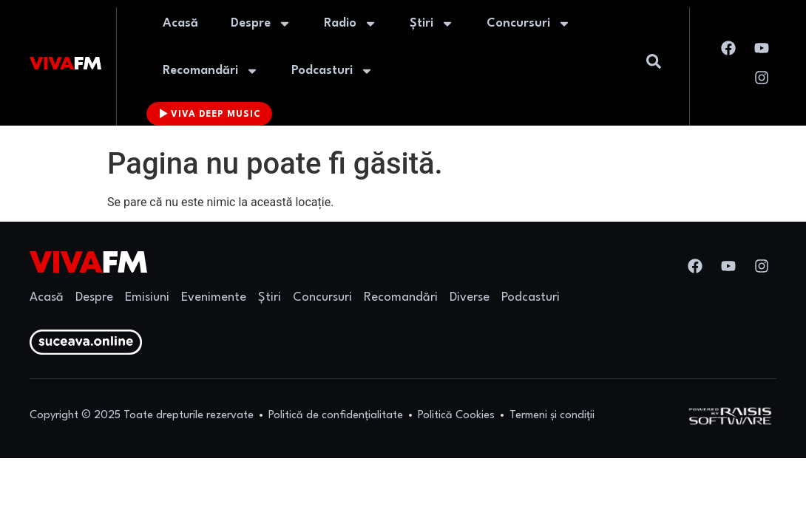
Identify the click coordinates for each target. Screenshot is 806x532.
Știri (432, 24)
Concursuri (529, 24)
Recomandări (211, 71)
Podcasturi (332, 71)
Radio (350, 24)
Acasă (180, 23)
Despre (261, 24)
